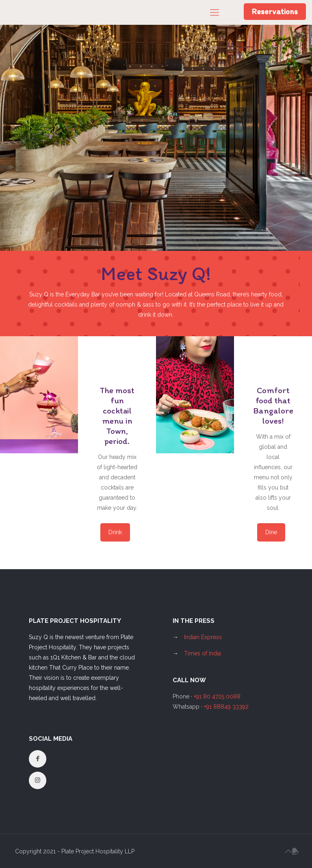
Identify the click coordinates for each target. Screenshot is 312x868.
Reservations (275, 11)
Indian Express (203, 637)
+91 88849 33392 (226, 707)
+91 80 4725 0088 (217, 696)
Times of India (203, 653)
